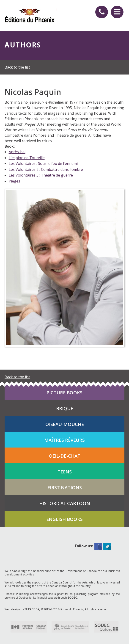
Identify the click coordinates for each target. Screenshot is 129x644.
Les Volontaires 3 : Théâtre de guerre (41, 175)
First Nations (65, 488)
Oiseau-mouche (65, 424)
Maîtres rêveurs (64, 440)
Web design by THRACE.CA (22, 609)
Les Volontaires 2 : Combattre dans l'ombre (46, 169)
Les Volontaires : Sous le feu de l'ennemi (43, 163)
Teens (65, 472)
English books (64, 519)
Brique (65, 408)
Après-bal (17, 152)
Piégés (14, 181)
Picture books (64, 393)
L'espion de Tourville (27, 158)
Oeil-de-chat (65, 456)
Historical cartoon (65, 503)
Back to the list (17, 67)
